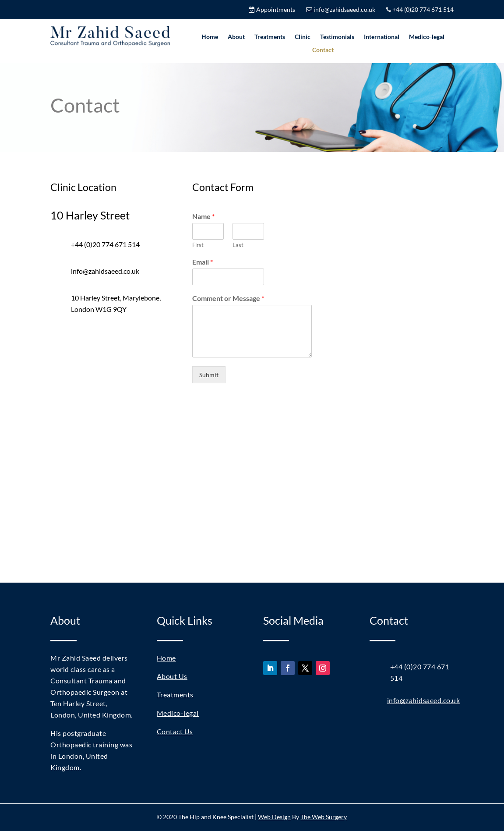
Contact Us (175, 731)
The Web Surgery (324, 817)
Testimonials (337, 37)
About (236, 37)
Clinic (303, 37)
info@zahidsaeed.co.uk (424, 700)
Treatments (270, 37)
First (198, 245)
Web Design (274, 817)
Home (210, 37)
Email (203, 262)
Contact (323, 50)
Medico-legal (427, 37)
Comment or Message (228, 298)
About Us (172, 676)
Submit (209, 375)
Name (203, 216)
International (382, 37)
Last (238, 245)
